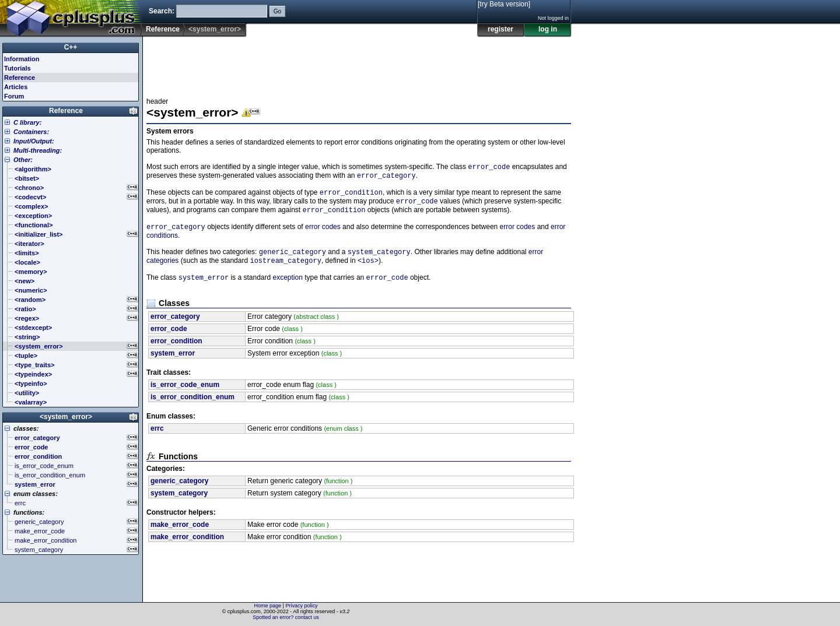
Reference (163, 29)
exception (287, 288)
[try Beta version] (504, 4)
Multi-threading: (38, 150)
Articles (16, 87)
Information (22, 59)
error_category (386, 177)
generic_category (293, 260)
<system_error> (66, 417)
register (501, 29)
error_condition (351, 196)
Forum (14, 96)
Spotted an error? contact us (286, 617)
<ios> (368, 270)
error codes (323, 234)
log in (548, 29)
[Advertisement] (359, 64)
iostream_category (285, 270)
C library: (27, 122)
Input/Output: (34, 141)
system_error (204, 288)
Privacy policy (301, 606)
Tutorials (17, 68)
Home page (268, 606)
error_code (489, 168)
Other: (23, 160)
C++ (71, 47)
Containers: (31, 132)
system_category (379, 260)
